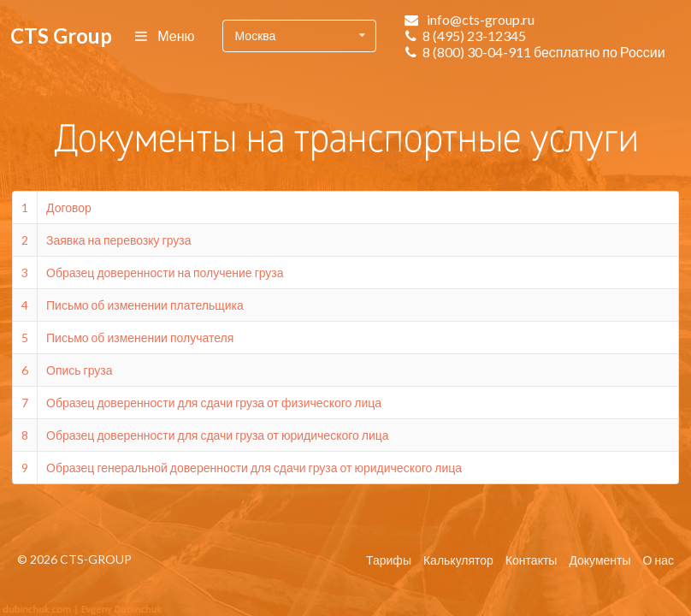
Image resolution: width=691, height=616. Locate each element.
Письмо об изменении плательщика (145, 305)
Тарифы (389, 560)
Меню (165, 36)
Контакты (531, 560)
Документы (599, 560)
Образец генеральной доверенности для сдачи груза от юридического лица (254, 468)
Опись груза (80, 370)
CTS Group (61, 36)
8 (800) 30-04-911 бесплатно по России (544, 52)
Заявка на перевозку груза (119, 240)
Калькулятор (458, 560)
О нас (659, 560)
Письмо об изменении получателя (140, 338)
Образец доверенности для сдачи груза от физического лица (214, 403)
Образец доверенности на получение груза (165, 272)
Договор (69, 207)
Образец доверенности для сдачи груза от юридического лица (218, 435)
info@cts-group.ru (481, 19)
